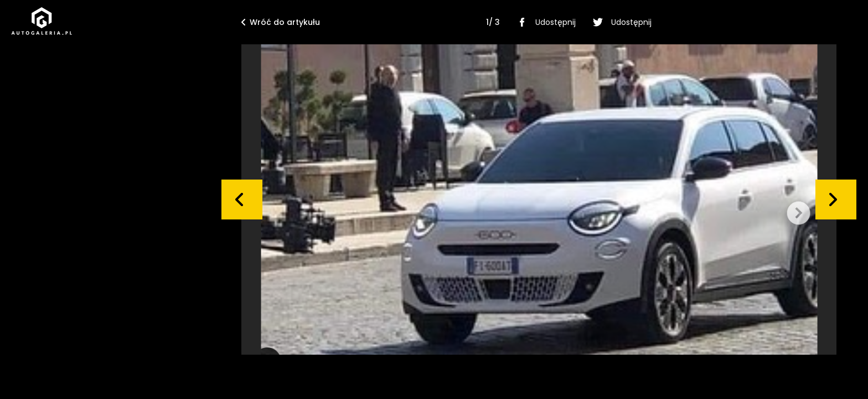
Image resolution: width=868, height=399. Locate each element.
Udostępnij (544, 22)
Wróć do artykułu (281, 22)
